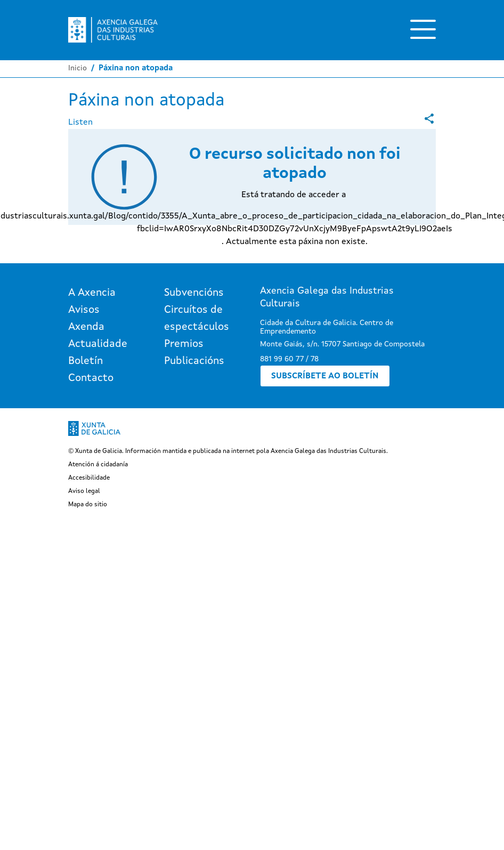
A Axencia (92, 293)
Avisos (84, 310)
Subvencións (194, 293)
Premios (184, 344)
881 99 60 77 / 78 (289, 359)
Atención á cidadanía (98, 465)
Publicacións (194, 361)
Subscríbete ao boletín (325, 376)
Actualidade (98, 344)
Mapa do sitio (88, 505)
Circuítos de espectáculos (197, 319)
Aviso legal (84, 491)
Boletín (86, 361)
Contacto (91, 378)
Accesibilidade (89, 478)
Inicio (78, 68)
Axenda (86, 327)
